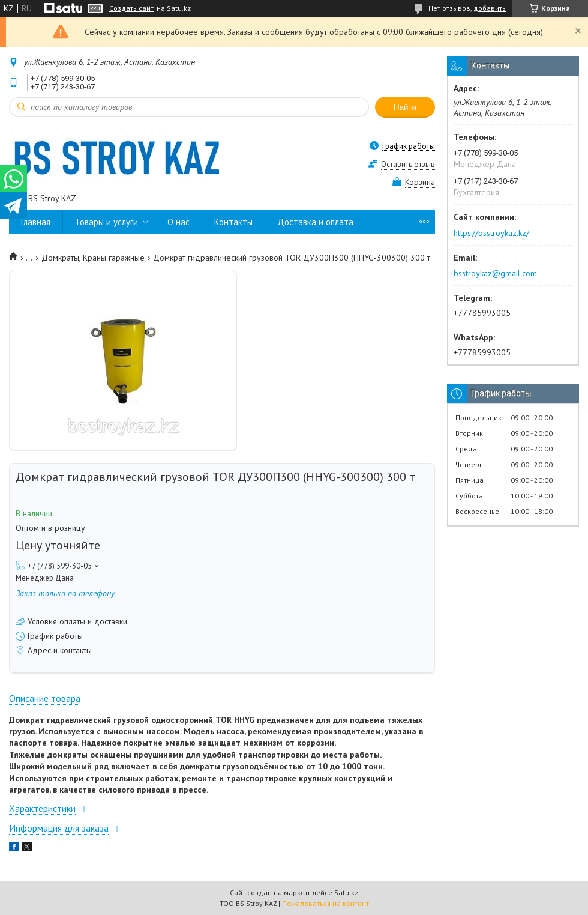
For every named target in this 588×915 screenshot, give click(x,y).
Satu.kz (346, 892)
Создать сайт (131, 8)
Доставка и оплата (315, 222)
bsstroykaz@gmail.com (495, 273)
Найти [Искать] (405, 107)
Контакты (233, 222)
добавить (490, 8)
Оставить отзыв (408, 164)
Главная (36, 222)
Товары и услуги (106, 222)
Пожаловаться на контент (325, 903)
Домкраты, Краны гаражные (93, 258)
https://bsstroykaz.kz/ (491, 233)
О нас (178, 222)
